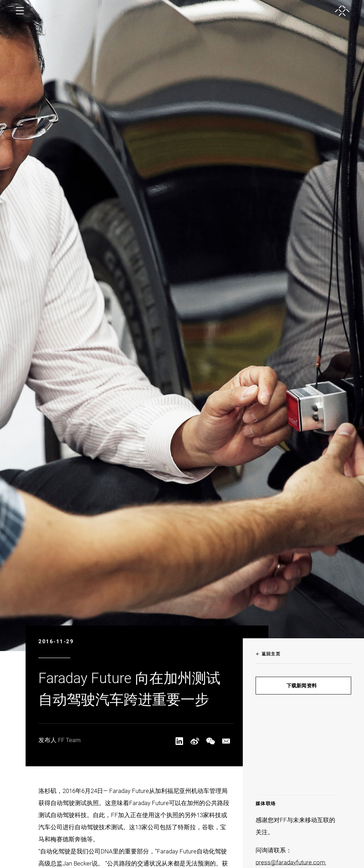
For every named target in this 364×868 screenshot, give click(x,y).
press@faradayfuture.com (291, 862)
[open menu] (20, 11)
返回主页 (268, 654)
